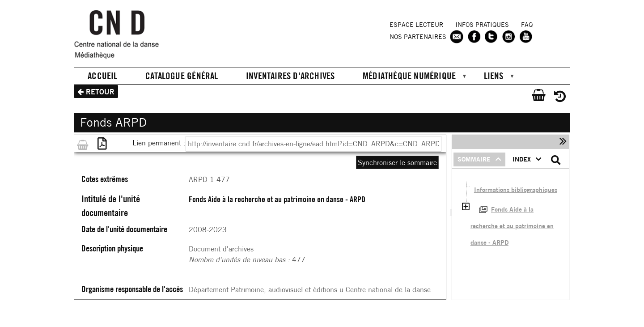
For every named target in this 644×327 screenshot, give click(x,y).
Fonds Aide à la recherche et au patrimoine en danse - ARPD (512, 226)
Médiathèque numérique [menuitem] (408, 77)
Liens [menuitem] (492, 77)
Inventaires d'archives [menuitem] (290, 76)
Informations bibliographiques (516, 190)
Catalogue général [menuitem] (182, 76)
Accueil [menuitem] (102, 76)
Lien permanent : (159, 143)
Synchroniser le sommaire (397, 162)
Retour (100, 92)
